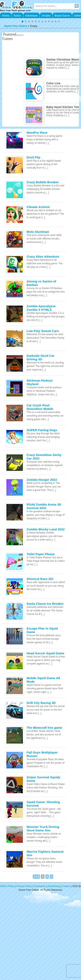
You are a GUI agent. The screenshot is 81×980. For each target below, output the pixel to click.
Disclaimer (40, 886)
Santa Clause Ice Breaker (45, 604)
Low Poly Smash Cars (43, 331)
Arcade (46, 16)
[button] (22, 21)
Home (6, 16)
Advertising (53, 886)
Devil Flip (33, 157)
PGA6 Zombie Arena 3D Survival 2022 (44, 506)
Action (17, 16)
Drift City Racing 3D (41, 703)
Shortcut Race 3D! (40, 579)
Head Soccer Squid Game (45, 653)
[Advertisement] (39, 938)
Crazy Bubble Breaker (43, 182)
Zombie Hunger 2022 (42, 480)
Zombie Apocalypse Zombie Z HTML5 (41, 308)
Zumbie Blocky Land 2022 (46, 529)
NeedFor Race (37, 133)
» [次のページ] (51, 877)
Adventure (31, 16)
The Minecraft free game (44, 728)
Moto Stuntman (38, 232)
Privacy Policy (24, 886)
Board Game (62, 16)
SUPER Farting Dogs (42, 430)
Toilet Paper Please (41, 554)
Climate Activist (38, 207)
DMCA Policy (7, 886)
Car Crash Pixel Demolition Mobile (40, 407)
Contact (66, 886)
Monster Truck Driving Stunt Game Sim (43, 829)
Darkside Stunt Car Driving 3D (40, 357)
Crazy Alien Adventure (43, 257)
